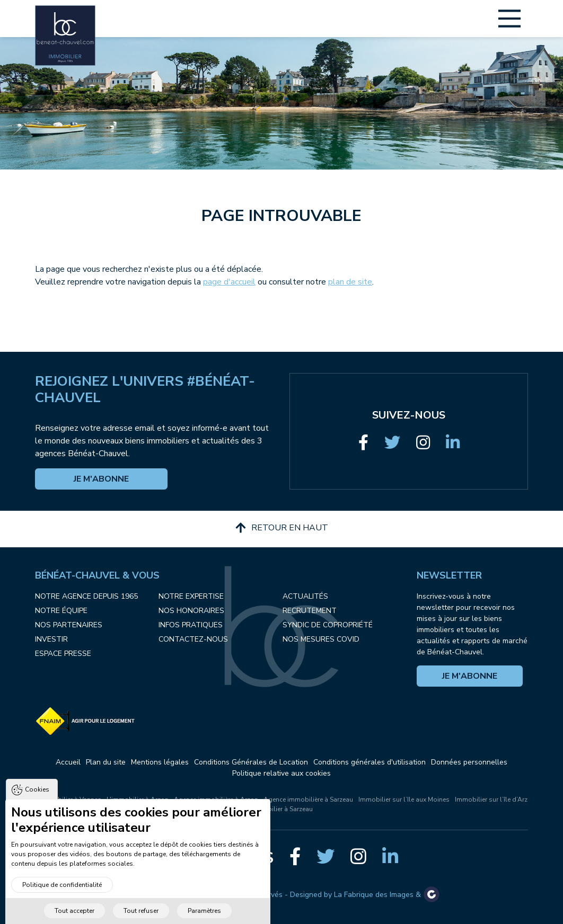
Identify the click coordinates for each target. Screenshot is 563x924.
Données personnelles (469, 762)
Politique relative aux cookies (281, 773)
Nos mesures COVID (321, 639)
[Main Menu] (509, 19)
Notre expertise (191, 596)
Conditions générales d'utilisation (370, 762)
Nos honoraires (191, 611)
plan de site (350, 282)
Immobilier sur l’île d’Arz (491, 799)
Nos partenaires (69, 625)
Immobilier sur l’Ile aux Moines (404, 799)
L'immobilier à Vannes (68, 799)
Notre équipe (61, 611)
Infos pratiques (191, 625)
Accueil (68, 762)
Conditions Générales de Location (251, 762)
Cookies (37, 803)
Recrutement (310, 611)
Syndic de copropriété (328, 625)
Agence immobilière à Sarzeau (308, 799)
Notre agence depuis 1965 (86, 596)
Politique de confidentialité (62, 899)
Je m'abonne (101, 479)
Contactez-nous (193, 639)
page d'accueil (229, 282)
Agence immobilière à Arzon (216, 799)
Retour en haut (282, 528)
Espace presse (63, 654)
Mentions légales (160, 762)
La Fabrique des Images (374, 895)
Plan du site (106, 762)
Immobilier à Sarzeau (281, 809)
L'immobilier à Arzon (138, 799)
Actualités (305, 596)
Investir (51, 639)
